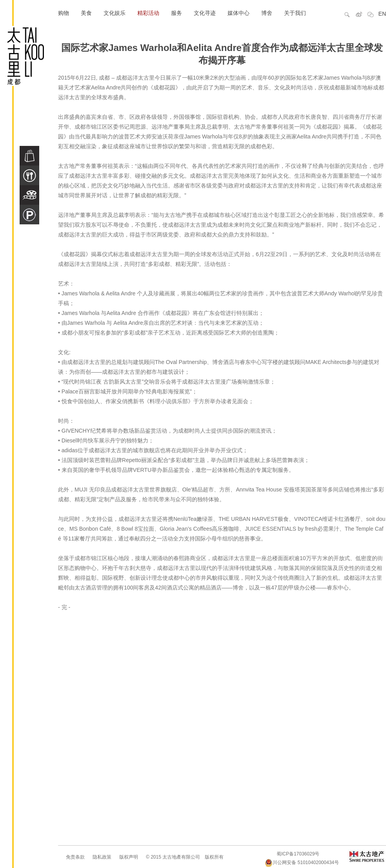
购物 (64, 13)
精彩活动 (148, 13)
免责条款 (75, 857)
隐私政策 (102, 857)
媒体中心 (239, 13)
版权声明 (129, 857)
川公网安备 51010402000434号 (302, 863)
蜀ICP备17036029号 (298, 854)
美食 (86, 13)
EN (382, 14)
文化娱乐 (115, 13)
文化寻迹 (205, 13)
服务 (177, 13)
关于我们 (295, 13)
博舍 (267, 13)
